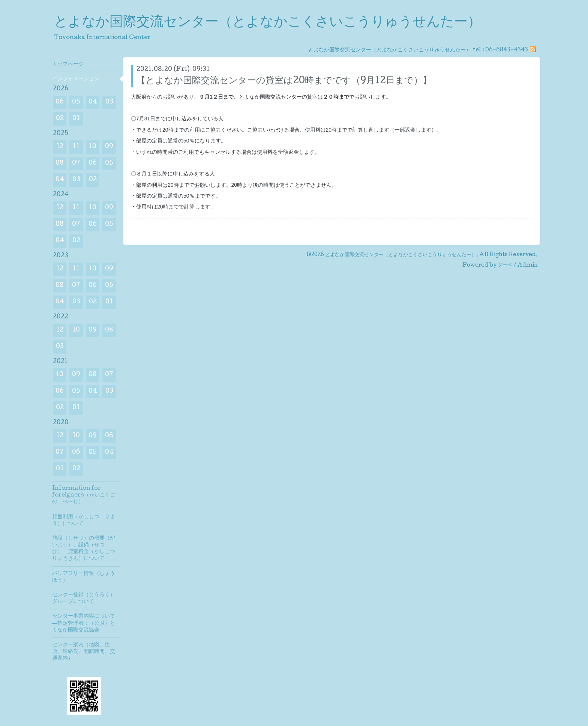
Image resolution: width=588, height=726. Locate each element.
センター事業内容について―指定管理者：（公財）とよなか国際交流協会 (84, 623)
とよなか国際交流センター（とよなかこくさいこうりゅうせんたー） (268, 23)
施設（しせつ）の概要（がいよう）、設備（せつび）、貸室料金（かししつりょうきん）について (84, 549)
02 (60, 119)
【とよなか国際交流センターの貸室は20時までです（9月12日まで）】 (284, 81)
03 (109, 102)
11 (76, 147)
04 (93, 102)
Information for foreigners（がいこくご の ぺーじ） (86, 495)
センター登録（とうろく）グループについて (84, 598)
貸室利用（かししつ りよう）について (84, 520)
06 (60, 102)
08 (60, 163)
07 (76, 163)
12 (60, 147)
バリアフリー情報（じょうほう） (84, 577)
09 (109, 147)
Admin (528, 265)
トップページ (68, 64)
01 (76, 119)
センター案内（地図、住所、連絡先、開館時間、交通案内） (84, 652)
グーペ (505, 265)
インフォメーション (76, 79)
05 (76, 102)
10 (93, 147)
